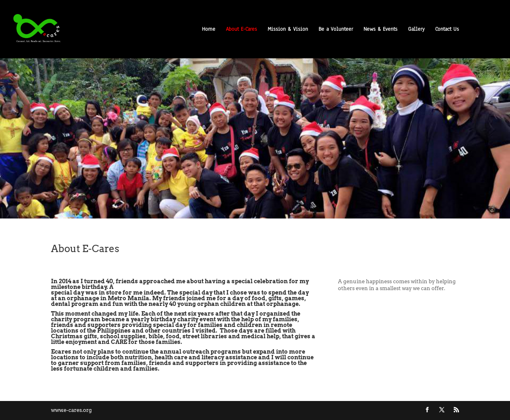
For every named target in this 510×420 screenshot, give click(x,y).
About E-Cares (241, 30)
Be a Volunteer (336, 30)
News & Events (380, 30)
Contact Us (447, 30)
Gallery (416, 30)
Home (209, 30)
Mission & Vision (288, 30)
